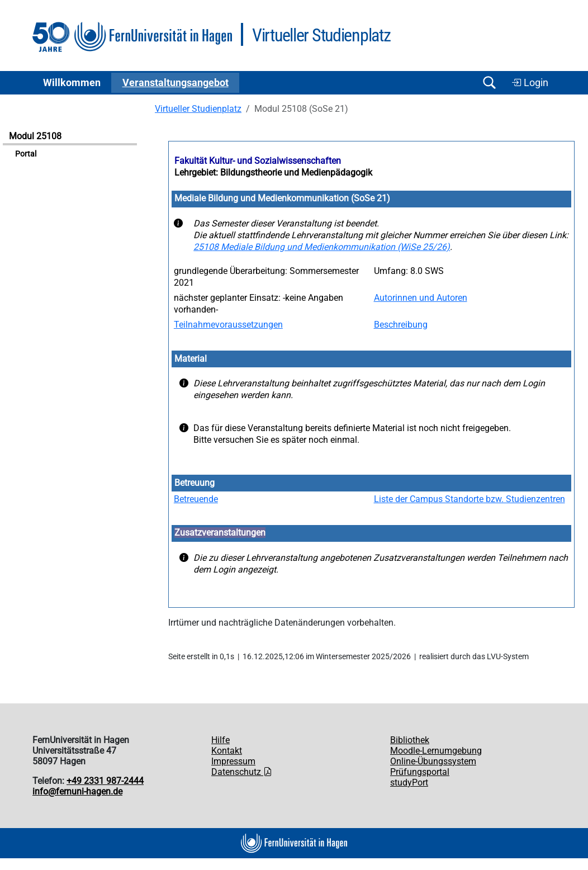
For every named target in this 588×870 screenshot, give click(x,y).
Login (530, 83)
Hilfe (220, 740)
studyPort (409, 782)
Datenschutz (242, 772)
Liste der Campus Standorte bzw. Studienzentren (470, 499)
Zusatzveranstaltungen (220, 533)
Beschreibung (401, 325)
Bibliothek (410, 740)
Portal (26, 154)
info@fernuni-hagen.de (77, 791)
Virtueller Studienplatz (198, 109)
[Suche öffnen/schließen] (489, 82)
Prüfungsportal (420, 772)
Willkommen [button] (72, 83)
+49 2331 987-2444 (105, 781)
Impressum (233, 761)
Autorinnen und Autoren (421, 298)
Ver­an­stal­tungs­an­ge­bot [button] (176, 83)
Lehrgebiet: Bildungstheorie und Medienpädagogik (273, 172)
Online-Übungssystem (433, 761)
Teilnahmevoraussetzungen (228, 325)
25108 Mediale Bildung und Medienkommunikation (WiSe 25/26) (322, 247)
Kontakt (227, 751)
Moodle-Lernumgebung (436, 751)
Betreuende (196, 499)
